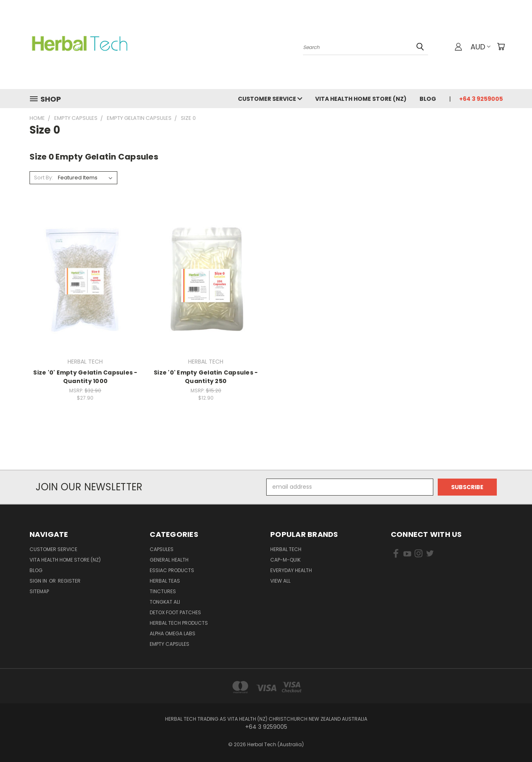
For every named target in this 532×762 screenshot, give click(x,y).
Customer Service (270, 99)
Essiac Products (172, 570)
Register (69, 581)
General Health (169, 560)
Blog (428, 99)
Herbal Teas (165, 581)
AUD (480, 47)
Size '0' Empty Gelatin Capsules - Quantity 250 (206, 377)
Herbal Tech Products (179, 623)
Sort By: (43, 178)
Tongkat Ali (165, 602)
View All (280, 581)
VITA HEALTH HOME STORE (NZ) (361, 99)
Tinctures (163, 591)
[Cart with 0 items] (501, 47)
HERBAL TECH (286, 549)
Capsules (162, 549)
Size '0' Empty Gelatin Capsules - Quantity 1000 (85, 377)
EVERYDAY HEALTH (291, 570)
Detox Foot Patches (175, 612)
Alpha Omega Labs (173, 633)
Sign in (39, 581)
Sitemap (39, 591)
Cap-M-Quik (285, 560)
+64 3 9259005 (481, 99)
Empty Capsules (170, 644)
